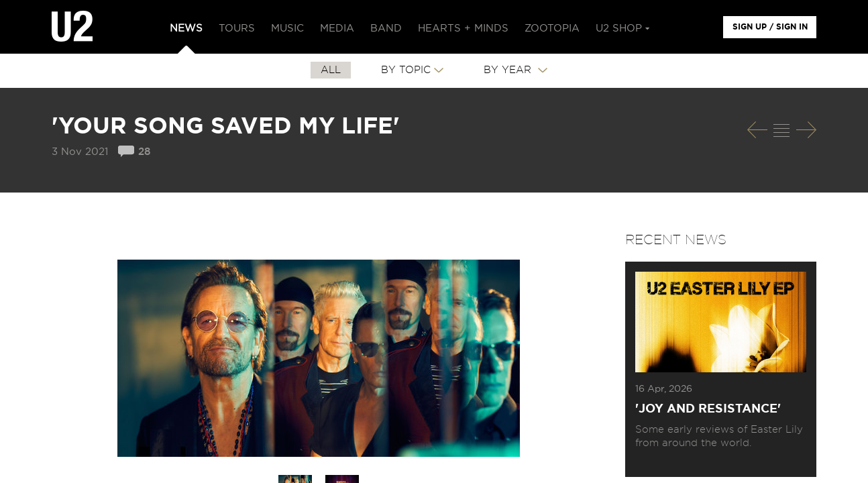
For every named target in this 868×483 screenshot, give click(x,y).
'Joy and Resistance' (708, 409)
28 (144, 152)
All (331, 70)
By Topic (406, 70)
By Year (509, 70)
